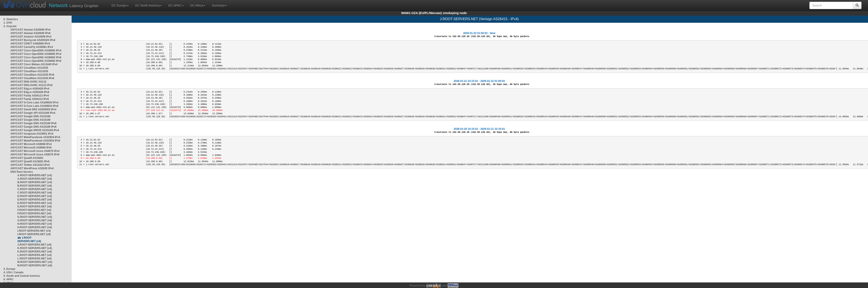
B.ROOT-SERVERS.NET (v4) (35, 182)
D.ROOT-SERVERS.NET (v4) (35, 196)
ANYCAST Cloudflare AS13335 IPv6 (32, 75)
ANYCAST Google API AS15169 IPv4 (33, 113)
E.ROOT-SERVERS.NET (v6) (35, 207)
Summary (219, 5)
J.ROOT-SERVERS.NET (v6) (34, 245)
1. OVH (8, 23)
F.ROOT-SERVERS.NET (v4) (34, 210)
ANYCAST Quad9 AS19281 (27, 158)
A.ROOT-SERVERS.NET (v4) (35, 175)
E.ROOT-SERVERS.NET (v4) (35, 203)
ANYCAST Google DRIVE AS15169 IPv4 (35, 130)
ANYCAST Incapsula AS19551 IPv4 (32, 134)
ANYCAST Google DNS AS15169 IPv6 (33, 123)
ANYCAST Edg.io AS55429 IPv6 (30, 92)
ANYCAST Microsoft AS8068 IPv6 (31, 148)
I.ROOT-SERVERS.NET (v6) (34, 234)
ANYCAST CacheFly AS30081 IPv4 (32, 47)
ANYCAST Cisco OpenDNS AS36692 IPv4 (36, 50)
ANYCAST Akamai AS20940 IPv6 (30, 33)
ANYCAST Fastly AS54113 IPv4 (30, 96)
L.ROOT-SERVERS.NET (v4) (35, 255)
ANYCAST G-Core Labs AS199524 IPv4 (34, 103)
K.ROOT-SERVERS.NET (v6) (35, 252)
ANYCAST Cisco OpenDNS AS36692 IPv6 (36, 57)
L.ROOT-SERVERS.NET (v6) (35, 259)
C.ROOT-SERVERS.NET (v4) (35, 189)
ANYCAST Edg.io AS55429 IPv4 (30, 89)
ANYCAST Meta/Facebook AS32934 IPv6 (35, 141)
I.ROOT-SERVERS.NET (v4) (34, 231)
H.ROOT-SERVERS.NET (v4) (35, 224)
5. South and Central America (22, 276)
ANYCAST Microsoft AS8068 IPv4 (31, 144)
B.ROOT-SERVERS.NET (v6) (35, 186)
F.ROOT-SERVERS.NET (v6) (34, 213)
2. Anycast (10, 26)
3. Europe (9, 269)
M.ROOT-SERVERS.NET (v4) (35, 262)
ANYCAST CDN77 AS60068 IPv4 (30, 44)
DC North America (149, 5)
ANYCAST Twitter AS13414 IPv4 (30, 165)
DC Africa (198, 5)
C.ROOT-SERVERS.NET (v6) (35, 193)
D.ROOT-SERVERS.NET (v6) (35, 200)
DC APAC (176, 5)
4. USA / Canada (13, 272)
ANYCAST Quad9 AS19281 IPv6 (30, 161)
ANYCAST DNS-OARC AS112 (28, 82)
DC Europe (120, 5)
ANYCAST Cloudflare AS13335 (29, 68)
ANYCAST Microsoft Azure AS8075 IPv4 (35, 151)
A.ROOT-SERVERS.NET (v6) (35, 179)
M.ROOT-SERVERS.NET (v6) (35, 265)
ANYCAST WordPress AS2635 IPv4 (32, 168)
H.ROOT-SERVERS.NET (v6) (35, 227)
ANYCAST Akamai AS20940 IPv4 (30, 30)
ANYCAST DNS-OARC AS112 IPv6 (31, 85)
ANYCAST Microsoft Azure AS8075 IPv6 (35, 155)
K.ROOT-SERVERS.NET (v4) (35, 248)
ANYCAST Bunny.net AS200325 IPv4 (33, 40)
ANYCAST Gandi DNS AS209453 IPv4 (33, 109)
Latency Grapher (74, 5)
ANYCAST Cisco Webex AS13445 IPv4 (34, 64)
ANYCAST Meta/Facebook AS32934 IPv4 (35, 137)
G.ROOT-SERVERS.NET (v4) (35, 217)
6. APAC (8, 279)
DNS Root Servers (22, 172)
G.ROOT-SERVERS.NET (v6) (35, 220)
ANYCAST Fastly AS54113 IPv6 (30, 99)
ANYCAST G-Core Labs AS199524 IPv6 (34, 106)
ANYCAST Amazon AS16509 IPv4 (31, 37)
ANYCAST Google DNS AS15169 (30, 116)
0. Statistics (11, 19)
